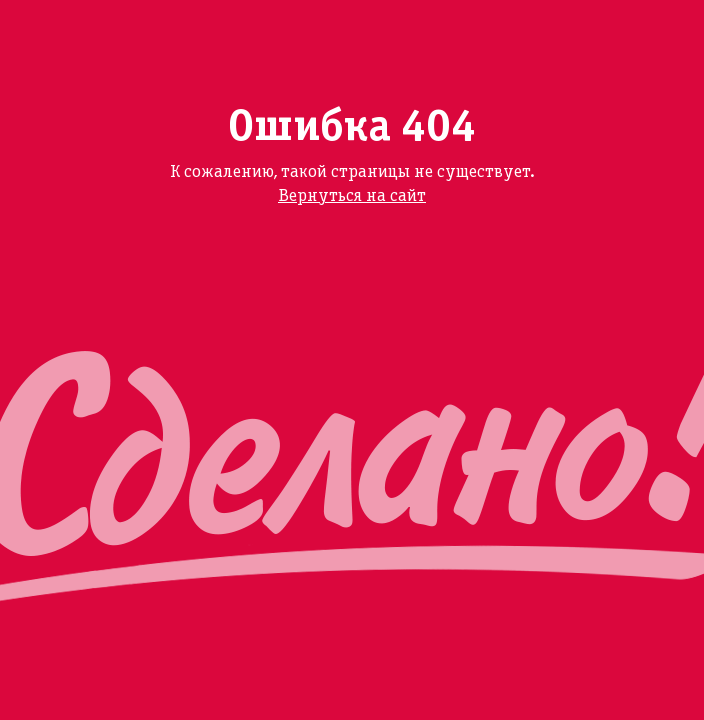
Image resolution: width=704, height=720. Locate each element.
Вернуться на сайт (352, 196)
